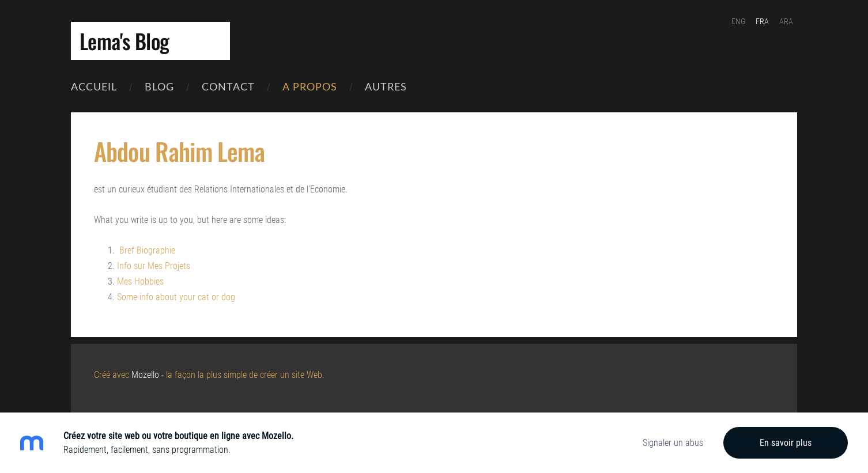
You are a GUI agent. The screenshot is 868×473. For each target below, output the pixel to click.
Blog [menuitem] (159, 86)
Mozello (145, 375)
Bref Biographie (147, 250)
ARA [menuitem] (786, 21)
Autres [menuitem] (386, 86)
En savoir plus (786, 443)
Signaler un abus (673, 443)
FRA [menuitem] (762, 21)
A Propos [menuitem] (310, 86)
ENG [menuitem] (738, 21)
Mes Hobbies (140, 281)
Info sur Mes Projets (154, 266)
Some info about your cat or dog (176, 297)
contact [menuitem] (228, 86)
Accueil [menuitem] (94, 86)
